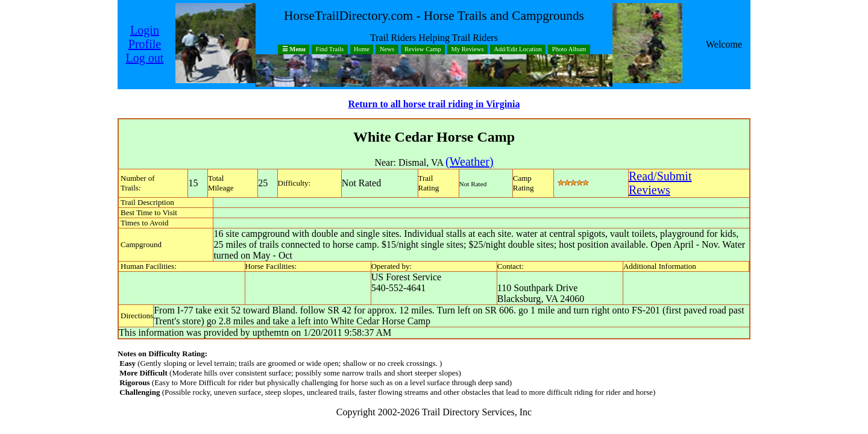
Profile (145, 44)
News (387, 50)
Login (145, 30)
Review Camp (423, 50)
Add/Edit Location (518, 50)
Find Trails (330, 50)
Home (362, 50)
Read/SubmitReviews (660, 183)
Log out (145, 58)
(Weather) (469, 162)
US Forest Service (406, 277)
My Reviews (467, 50)
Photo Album (569, 50)
